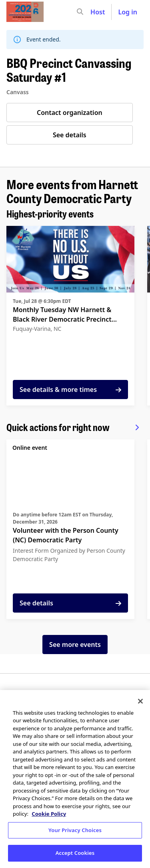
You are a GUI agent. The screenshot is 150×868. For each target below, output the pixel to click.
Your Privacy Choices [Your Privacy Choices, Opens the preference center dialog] (75, 830)
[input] (94, 12)
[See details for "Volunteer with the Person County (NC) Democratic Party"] (70, 529)
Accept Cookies (75, 853)
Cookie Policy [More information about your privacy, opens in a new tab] (49, 814)
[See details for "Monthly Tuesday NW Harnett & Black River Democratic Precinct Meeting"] (70, 316)
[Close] (140, 701)
